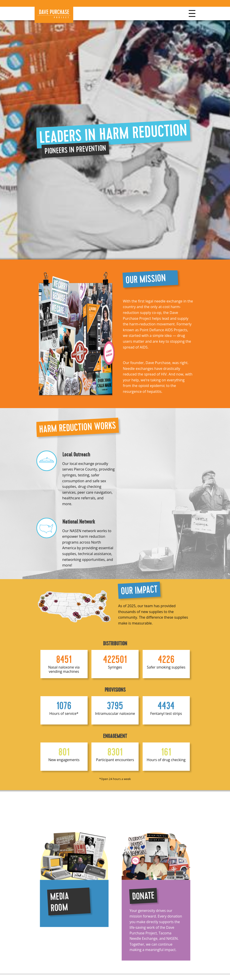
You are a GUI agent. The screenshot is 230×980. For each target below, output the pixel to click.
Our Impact (139, 590)
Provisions (115, 690)
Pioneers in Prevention (75, 150)
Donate (143, 896)
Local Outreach (76, 455)
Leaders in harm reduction (113, 134)
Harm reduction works (77, 427)
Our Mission (146, 279)
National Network (79, 522)
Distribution (115, 644)
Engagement (115, 736)
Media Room (59, 902)
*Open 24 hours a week (115, 779)
